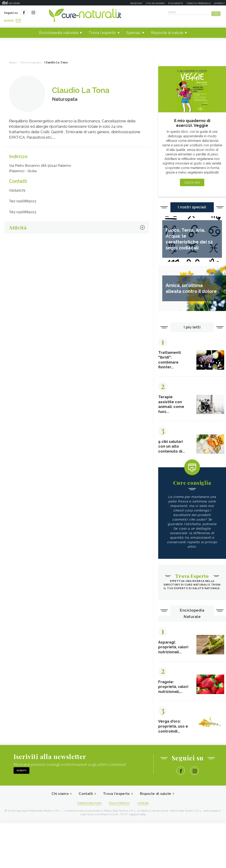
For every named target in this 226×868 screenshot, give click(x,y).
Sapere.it (219, 3)
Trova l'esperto (102, 31)
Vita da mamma (155, 3)
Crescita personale (199, 3)
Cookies (145, 805)
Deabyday (136, 3)
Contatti (84, 795)
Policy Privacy (120, 805)
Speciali (133, 31)
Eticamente (176, 3)
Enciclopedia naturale (59, 31)
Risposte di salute (167, 31)
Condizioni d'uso (88, 805)
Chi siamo (57, 795)
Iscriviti (55, 13)
